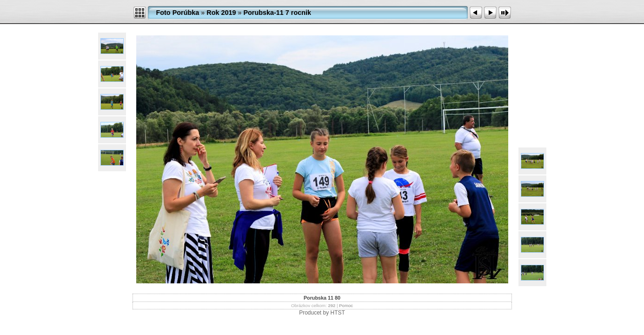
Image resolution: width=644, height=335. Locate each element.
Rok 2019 (221, 13)
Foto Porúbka (178, 13)
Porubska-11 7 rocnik (277, 13)
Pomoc (346, 305)
